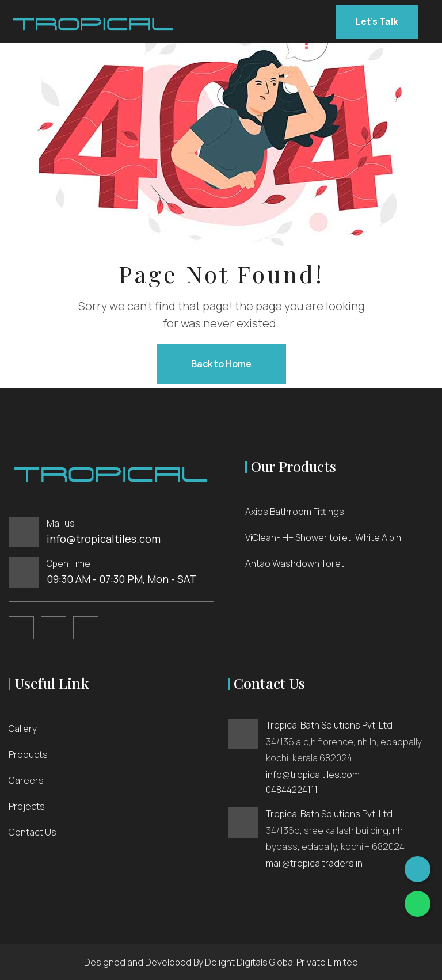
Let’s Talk (377, 21)
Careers (26, 780)
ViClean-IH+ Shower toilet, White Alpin (323, 537)
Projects (27, 806)
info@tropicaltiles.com (104, 539)
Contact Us (33, 832)
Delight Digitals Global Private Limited (281, 962)
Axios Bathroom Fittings (295, 512)
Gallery (23, 729)
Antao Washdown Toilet (295, 563)
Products (28, 754)
